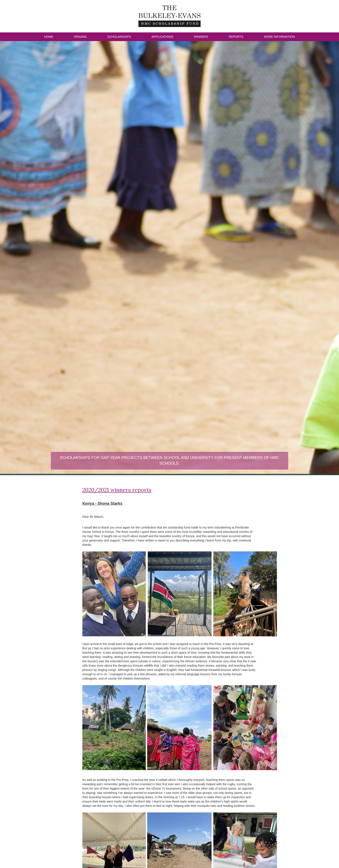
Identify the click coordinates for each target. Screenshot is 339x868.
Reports (236, 37)
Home (49, 37)
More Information (279, 37)
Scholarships (119, 37)
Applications (162, 37)
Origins (80, 37)
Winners (201, 37)
